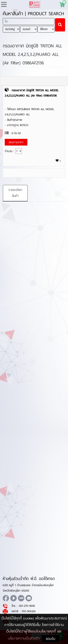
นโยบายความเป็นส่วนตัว (25, 638)
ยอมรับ (51, 639)
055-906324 (29, 611)
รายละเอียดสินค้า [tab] (15, 193)
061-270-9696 (27, 606)
